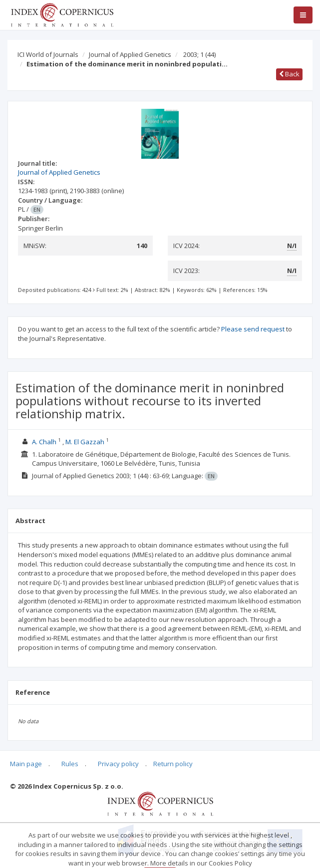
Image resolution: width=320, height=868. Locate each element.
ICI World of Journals (48, 54)
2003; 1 (199, 54)
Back (289, 74)
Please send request (253, 329)
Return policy (173, 764)
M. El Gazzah (86, 442)
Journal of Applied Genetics (130, 54)
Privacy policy (118, 764)
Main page (26, 764)
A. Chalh (44, 442)
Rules (70, 764)
